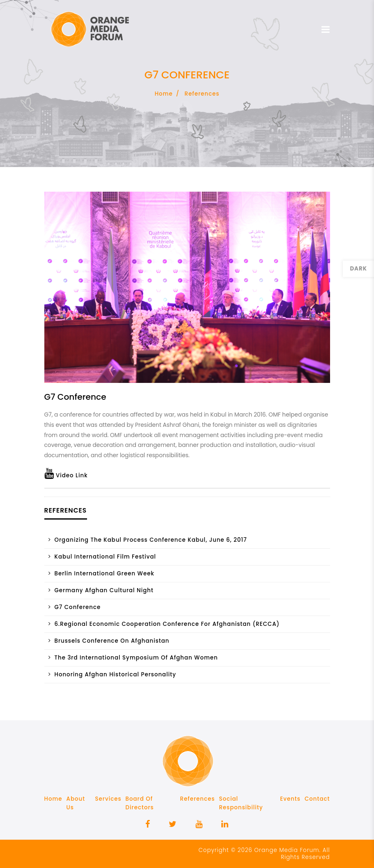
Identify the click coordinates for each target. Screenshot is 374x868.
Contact (317, 799)
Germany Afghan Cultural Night (104, 590)
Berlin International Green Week (104, 574)
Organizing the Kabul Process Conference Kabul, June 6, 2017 (151, 540)
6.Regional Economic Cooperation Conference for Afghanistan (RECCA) (167, 624)
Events (290, 799)
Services (108, 799)
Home (164, 94)
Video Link (66, 475)
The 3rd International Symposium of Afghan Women (136, 658)
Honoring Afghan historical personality (115, 674)
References (202, 94)
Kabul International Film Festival (106, 557)
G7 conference (78, 607)
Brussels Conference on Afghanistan (112, 641)
